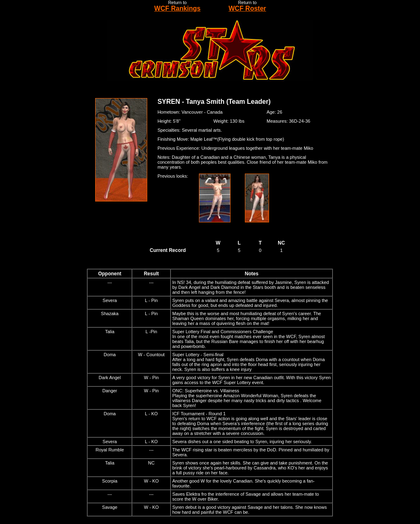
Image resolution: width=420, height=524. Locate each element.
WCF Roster (247, 8)
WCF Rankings (177, 8)
